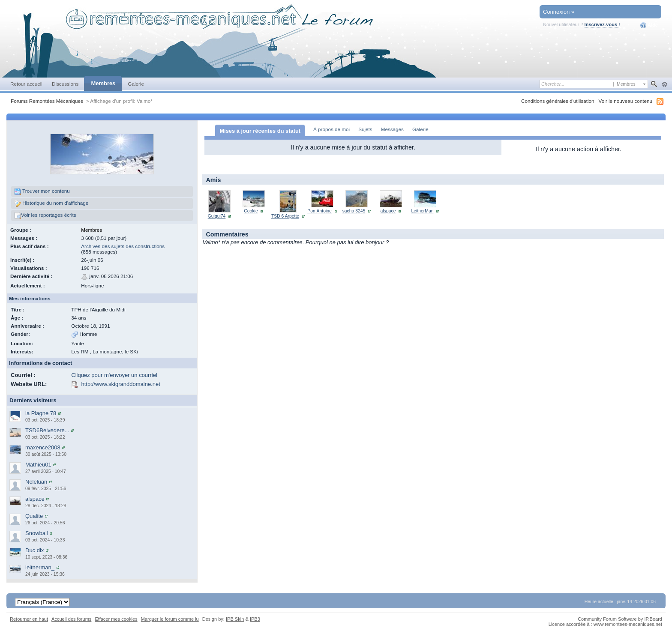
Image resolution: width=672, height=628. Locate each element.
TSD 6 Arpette (285, 216)
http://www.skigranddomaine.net (121, 384)
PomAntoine (319, 211)
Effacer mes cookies (116, 619)
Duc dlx (34, 550)
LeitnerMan (423, 211)
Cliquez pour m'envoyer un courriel (114, 375)
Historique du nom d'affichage (51, 203)
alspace (35, 499)
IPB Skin (235, 619)
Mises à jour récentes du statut (260, 131)
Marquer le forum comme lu (170, 619)
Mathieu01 (38, 465)
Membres (103, 83)
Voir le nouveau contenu (625, 101)
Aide (649, 25)
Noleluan (36, 482)
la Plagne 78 (41, 413)
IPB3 (255, 619)
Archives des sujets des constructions (123, 246)
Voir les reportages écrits (45, 215)
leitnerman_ (40, 567)
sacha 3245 (354, 211)
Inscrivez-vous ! (602, 24)
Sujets (365, 129)
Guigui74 (217, 216)
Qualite (34, 516)
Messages (392, 129)
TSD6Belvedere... (47, 430)
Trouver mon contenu (42, 191)
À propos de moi (331, 129)
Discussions (65, 84)
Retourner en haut (29, 619)
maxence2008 (43, 447)
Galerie (136, 84)
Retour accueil (26, 84)
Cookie (251, 211)
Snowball (37, 533)
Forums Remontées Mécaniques (47, 101)
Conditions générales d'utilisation (558, 101)
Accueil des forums (71, 619)
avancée (664, 84)
